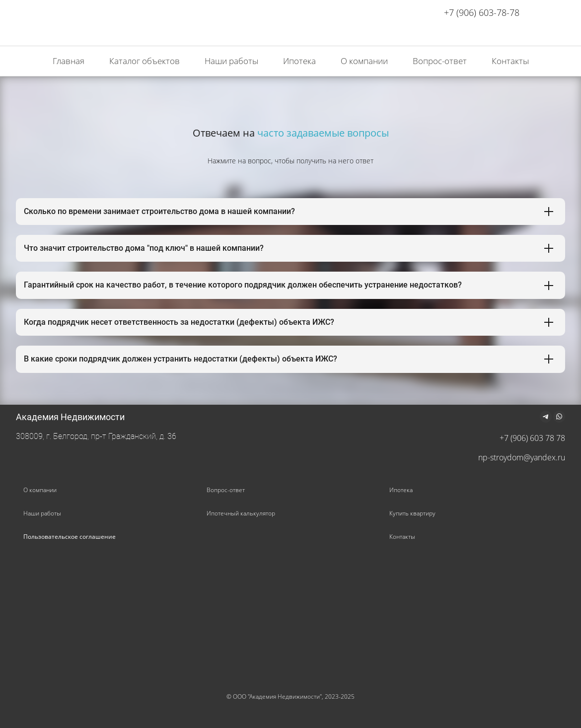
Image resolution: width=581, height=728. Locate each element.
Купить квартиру (412, 513)
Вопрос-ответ (226, 490)
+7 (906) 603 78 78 (532, 438)
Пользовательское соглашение (70, 537)
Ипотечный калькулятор (241, 513)
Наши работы (42, 513)
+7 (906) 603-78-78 (482, 12)
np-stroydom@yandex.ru (522, 457)
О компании (40, 490)
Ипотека (401, 490)
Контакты (402, 537)
